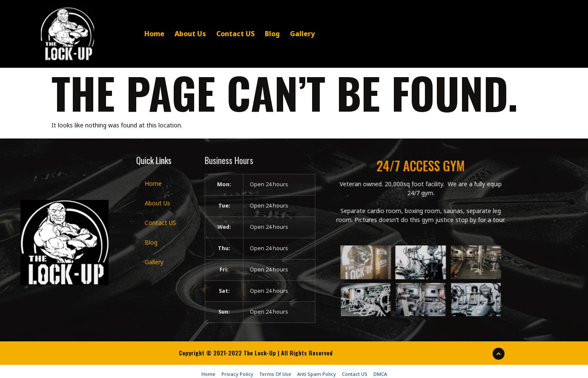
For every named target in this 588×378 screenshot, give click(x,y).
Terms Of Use (275, 369)
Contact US (219, 33)
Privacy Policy (237, 369)
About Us (174, 33)
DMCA (380, 369)
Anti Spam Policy (317, 369)
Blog (256, 33)
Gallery (286, 33)
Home (138, 33)
